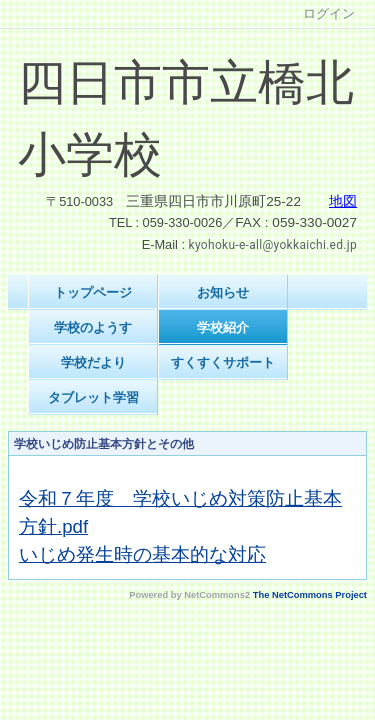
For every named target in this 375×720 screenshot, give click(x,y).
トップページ (93, 292)
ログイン (329, 13)
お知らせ (223, 292)
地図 (343, 201)
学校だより (93, 362)
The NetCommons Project (310, 595)
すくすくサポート (223, 362)
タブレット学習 (93, 397)
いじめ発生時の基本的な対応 (142, 554)
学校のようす (93, 327)
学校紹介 (223, 327)
